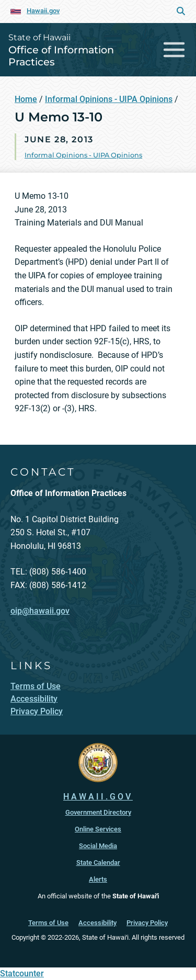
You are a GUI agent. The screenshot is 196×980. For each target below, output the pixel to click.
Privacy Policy (147, 923)
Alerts (98, 879)
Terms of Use (48, 923)
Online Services (98, 829)
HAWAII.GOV (98, 797)
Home (26, 99)
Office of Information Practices (61, 56)
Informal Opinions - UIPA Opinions (109, 99)
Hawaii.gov (43, 11)
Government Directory (98, 812)
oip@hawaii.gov (40, 611)
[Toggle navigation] (174, 49)
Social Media (98, 846)
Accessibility (97, 923)
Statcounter (22, 973)
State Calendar (98, 863)
